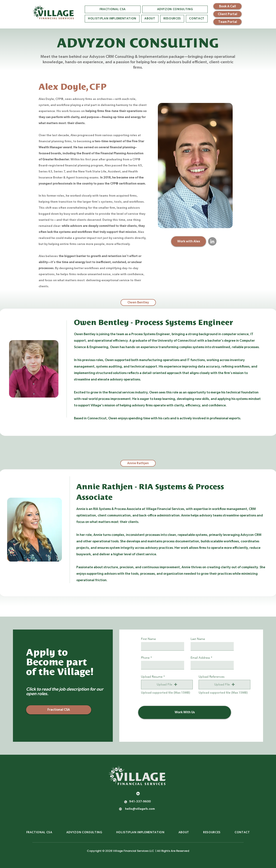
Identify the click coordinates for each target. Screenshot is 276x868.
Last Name (198, 639)
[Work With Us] (185, 712)
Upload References (212, 677)
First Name (148, 639)
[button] (167, 685)
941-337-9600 (140, 802)
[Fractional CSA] (59, 710)
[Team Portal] (227, 22)
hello (129, 809)
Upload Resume (152, 677)
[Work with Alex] (189, 241)
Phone (145, 658)
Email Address (200, 658)
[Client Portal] (227, 14)
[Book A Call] (227, 6)
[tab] (138, 302)
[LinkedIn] (212, 241)
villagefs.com (144, 809)
